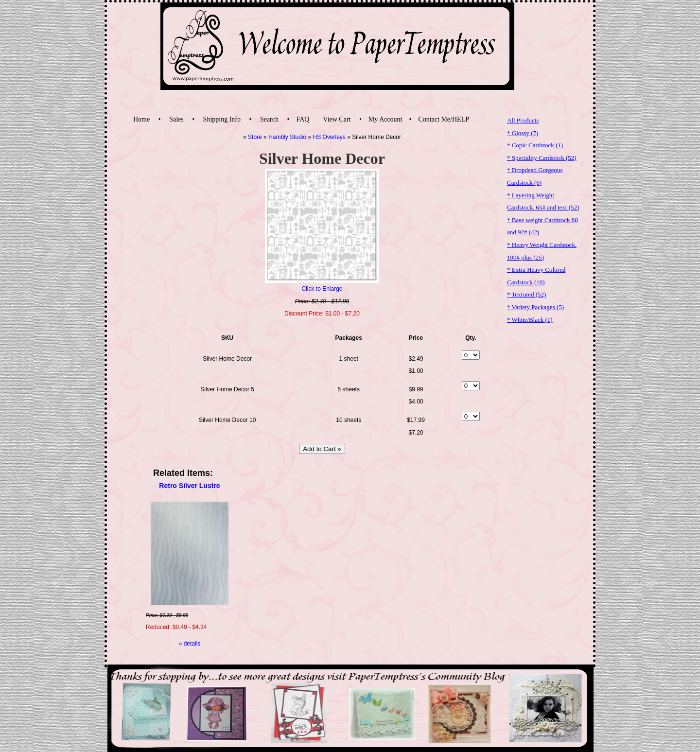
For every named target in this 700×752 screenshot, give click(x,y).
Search (269, 119)
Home (141, 119)
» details (190, 644)
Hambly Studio (287, 137)
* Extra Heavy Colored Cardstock (536, 276)
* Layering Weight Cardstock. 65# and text (543, 201)
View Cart (337, 119)
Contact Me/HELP (444, 119)
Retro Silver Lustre (189, 486)
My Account (385, 119)
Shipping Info (222, 119)
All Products (523, 120)
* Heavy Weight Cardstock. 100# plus (542, 251)
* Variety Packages (535, 307)
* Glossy (523, 133)
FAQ (303, 119)
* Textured (526, 294)
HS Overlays (329, 137)
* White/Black (530, 320)
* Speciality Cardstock (542, 158)
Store (255, 137)
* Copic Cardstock (535, 145)
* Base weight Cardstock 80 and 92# (542, 226)
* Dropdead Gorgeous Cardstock (535, 176)
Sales (176, 119)
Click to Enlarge (322, 289)
